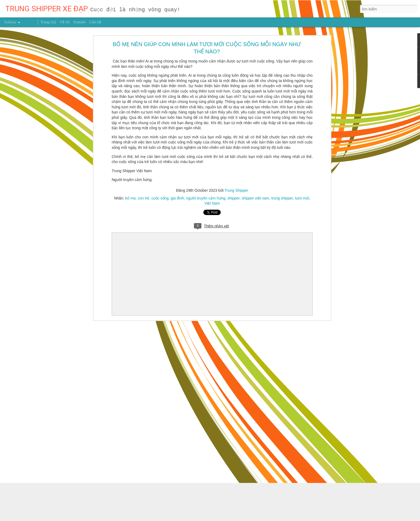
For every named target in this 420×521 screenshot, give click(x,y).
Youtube (79, 22)
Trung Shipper (236, 190)
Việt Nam (212, 203)
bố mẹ (130, 198)
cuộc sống (160, 198)
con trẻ (143, 198)
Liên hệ (95, 22)
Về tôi (65, 22)
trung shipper (282, 198)
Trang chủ (48, 22)
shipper (233, 198)
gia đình (177, 198)
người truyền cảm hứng (206, 198)
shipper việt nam (255, 198)
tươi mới (302, 198)
